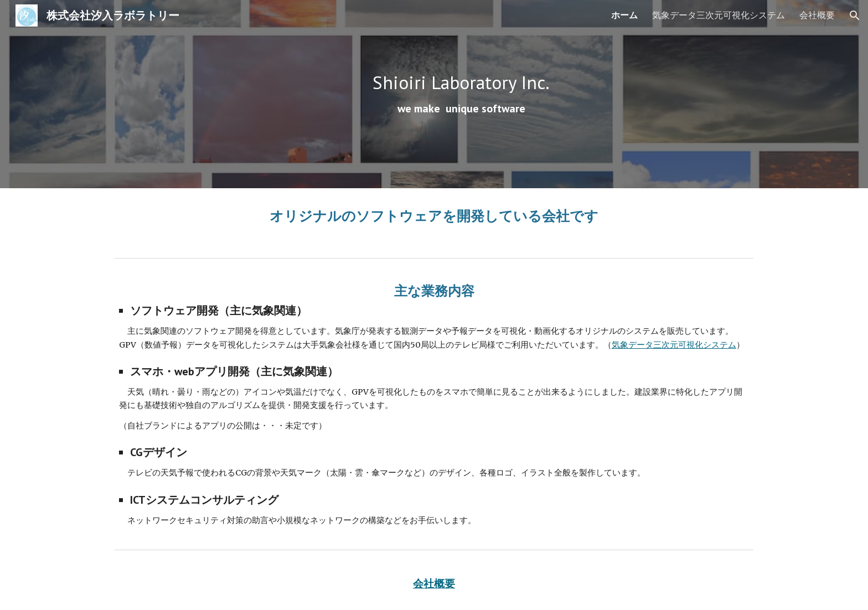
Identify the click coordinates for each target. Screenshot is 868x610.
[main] (461, 94)
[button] (855, 15)
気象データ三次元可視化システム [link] (719, 15)
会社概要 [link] (817, 15)
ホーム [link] (624, 15)
